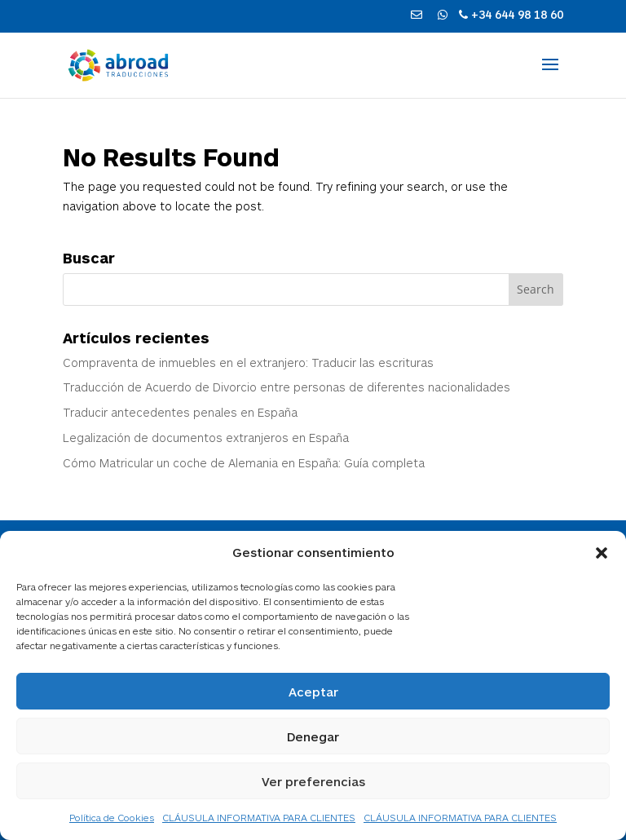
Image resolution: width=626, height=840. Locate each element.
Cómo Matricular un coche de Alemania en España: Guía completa (244, 463)
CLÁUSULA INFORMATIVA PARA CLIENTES (259, 817)
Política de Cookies (112, 817)
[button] (602, 553)
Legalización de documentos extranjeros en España (206, 438)
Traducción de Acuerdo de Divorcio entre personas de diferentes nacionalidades (287, 387)
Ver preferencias (313, 781)
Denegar (313, 736)
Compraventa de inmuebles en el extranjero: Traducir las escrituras (248, 363)
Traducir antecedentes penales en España (180, 412)
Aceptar (313, 692)
